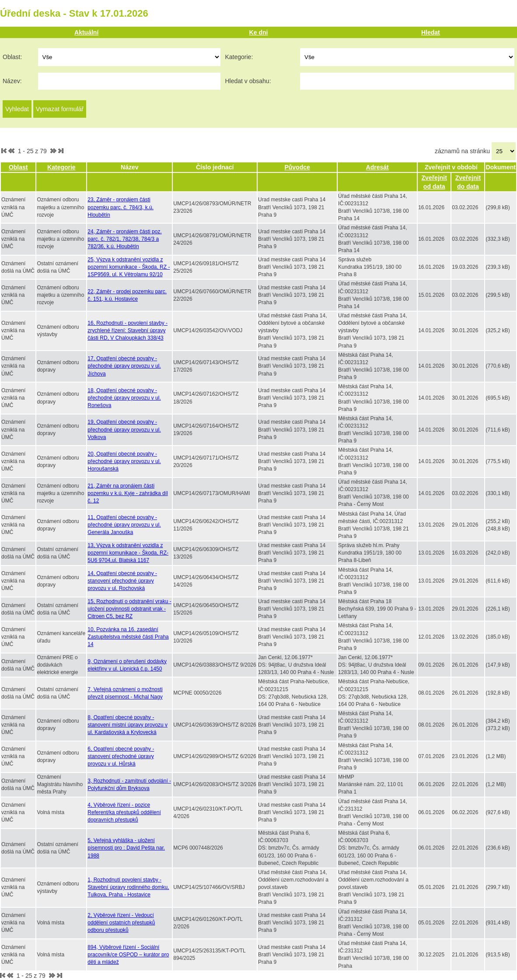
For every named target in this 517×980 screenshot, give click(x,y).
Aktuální (86, 32)
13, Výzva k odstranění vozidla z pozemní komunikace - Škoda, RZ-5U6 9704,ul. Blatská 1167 (128, 553)
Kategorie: (239, 57)
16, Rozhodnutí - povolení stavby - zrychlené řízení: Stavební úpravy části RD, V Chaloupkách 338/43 (128, 330)
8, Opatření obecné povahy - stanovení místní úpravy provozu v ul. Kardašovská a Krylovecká (128, 725)
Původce (297, 167)
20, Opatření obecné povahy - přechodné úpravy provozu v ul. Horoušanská (124, 461)
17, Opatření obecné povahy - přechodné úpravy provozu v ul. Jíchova (124, 366)
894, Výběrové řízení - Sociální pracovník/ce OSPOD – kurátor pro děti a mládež (128, 955)
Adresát (377, 167)
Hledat (431, 32)
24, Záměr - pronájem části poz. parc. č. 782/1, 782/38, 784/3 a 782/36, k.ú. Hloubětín (124, 239)
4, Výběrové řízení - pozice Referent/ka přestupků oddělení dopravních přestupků (124, 812)
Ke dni (259, 32)
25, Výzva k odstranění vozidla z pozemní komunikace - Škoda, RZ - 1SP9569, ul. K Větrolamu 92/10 (129, 267)
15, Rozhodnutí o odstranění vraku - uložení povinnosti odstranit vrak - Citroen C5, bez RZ (129, 609)
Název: (12, 81)
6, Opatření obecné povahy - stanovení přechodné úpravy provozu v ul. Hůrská (121, 756)
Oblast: (12, 57)
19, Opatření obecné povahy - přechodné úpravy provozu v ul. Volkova (124, 429)
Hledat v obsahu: (248, 81)
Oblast (18, 167)
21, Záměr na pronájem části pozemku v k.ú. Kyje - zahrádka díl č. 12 (128, 493)
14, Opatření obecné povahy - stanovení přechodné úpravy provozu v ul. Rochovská (122, 581)
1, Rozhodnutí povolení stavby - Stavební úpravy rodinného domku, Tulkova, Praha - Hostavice (128, 887)
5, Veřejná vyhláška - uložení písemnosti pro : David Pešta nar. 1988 (126, 848)
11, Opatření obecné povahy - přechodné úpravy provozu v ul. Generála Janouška (124, 525)
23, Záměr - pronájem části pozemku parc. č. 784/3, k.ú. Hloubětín (121, 207)
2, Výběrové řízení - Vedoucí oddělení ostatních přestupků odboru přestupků (121, 923)
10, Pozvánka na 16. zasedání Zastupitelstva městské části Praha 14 (128, 637)
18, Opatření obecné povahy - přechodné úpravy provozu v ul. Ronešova (124, 398)
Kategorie (61, 167)
